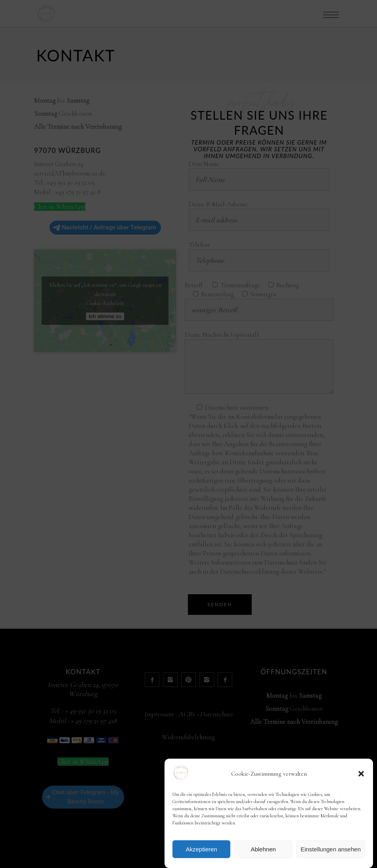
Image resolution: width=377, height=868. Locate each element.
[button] (361, 774)
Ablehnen (263, 849)
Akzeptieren (201, 849)
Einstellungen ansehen (331, 849)
